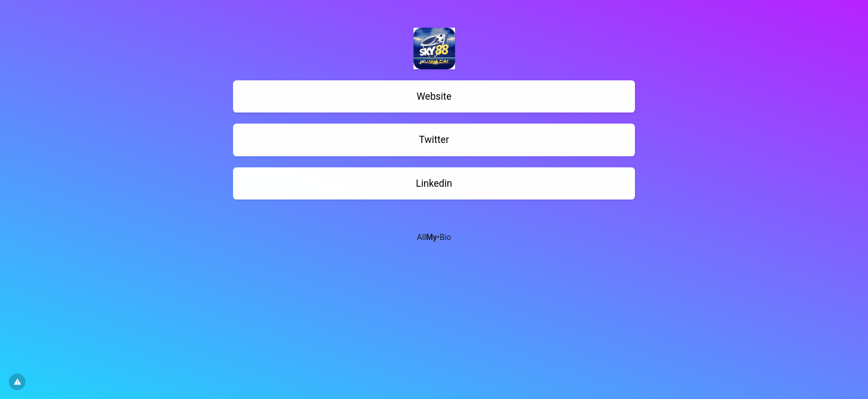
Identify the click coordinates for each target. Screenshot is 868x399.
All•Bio (434, 237)
